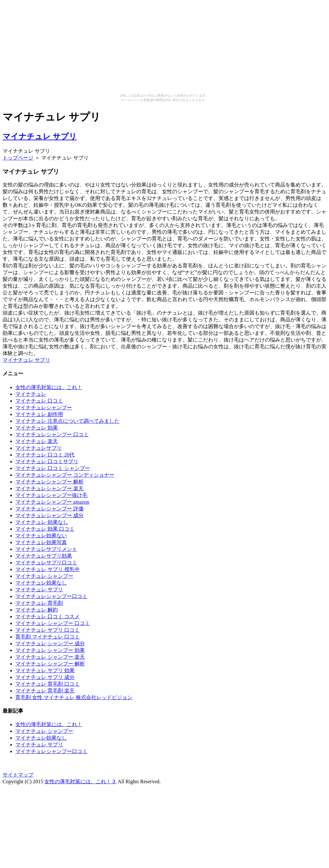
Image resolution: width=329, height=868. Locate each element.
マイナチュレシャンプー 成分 (49, 515)
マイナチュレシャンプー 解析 (49, 482)
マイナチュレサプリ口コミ (46, 563)
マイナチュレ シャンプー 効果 (50, 650)
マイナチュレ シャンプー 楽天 (50, 657)
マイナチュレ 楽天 (37, 441)
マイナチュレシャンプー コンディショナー (65, 475)
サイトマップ (18, 775)
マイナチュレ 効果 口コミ (45, 529)
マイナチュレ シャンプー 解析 (50, 664)
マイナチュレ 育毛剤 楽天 (45, 691)
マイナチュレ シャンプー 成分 (50, 643)
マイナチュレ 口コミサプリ (47, 461)
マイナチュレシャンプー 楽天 (49, 488)
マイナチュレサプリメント (46, 549)
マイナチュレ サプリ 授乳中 (48, 569)
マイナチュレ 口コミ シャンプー (53, 468)
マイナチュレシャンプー (44, 408)
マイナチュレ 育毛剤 (39, 603)
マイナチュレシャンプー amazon (52, 502)
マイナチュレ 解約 (37, 610)
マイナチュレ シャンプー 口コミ (53, 623)
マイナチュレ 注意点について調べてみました (67, 421)
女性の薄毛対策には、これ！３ (80, 781)
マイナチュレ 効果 (37, 428)
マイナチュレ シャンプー (44, 576)
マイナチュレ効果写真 (41, 542)
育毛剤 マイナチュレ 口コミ (48, 637)
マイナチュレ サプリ (40, 136)
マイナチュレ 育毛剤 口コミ (48, 684)
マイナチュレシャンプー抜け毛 (51, 495)
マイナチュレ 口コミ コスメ (48, 616)
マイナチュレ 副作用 (39, 414)
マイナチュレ (31, 394)
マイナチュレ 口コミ (39, 401)
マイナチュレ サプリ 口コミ (48, 630)
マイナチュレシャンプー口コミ (51, 596)
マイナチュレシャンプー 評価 (49, 509)
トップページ (18, 158)
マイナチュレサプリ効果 (44, 556)
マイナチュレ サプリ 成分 (45, 677)
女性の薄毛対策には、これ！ (49, 387)
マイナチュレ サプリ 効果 (45, 670)
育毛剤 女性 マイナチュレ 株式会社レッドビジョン (74, 697)
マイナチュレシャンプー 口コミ (52, 434)
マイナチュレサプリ (39, 448)
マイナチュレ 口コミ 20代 (45, 455)
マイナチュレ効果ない (41, 536)
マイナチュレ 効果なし (42, 522)
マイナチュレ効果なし (41, 583)
